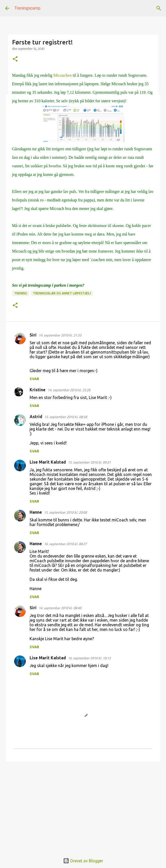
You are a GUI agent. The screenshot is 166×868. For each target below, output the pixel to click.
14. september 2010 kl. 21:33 (60, 335)
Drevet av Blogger (83, 861)
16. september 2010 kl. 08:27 (65, 544)
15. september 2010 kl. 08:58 (66, 417)
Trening (21, 293)
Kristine (38, 390)
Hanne (36, 512)
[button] (15, 59)
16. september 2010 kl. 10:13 (89, 658)
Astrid (36, 417)
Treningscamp (27, 8)
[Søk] (159, 8)
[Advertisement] (83, 805)
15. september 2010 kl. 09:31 (89, 462)
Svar (34, 379)
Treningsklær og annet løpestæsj (62, 293)
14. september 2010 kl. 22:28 (69, 390)
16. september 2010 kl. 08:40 (60, 608)
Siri (33, 335)
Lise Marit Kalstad (48, 462)
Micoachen (62, 75)
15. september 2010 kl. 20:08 (65, 512)
